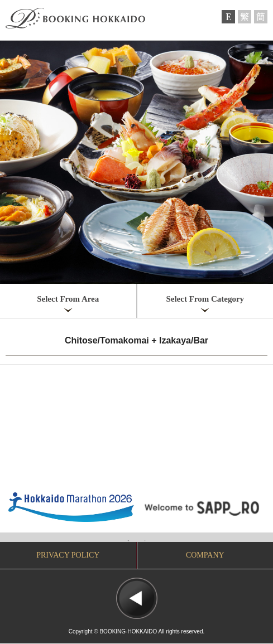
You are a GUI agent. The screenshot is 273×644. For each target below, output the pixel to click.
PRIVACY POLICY (68, 555)
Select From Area (68, 299)
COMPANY (205, 555)
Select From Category (205, 299)
